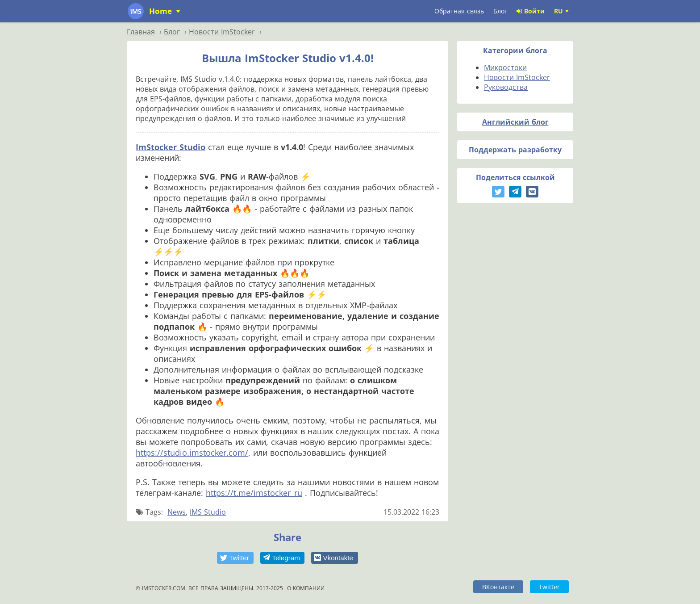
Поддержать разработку (515, 150)
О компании (306, 588)
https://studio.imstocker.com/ (192, 453)
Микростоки (505, 67)
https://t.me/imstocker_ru (254, 493)
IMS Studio (208, 512)
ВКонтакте (498, 587)
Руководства (506, 87)
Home (162, 11)
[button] (235, 558)
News (177, 512)
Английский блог (515, 122)
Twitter (549, 587)
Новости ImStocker (517, 77)
